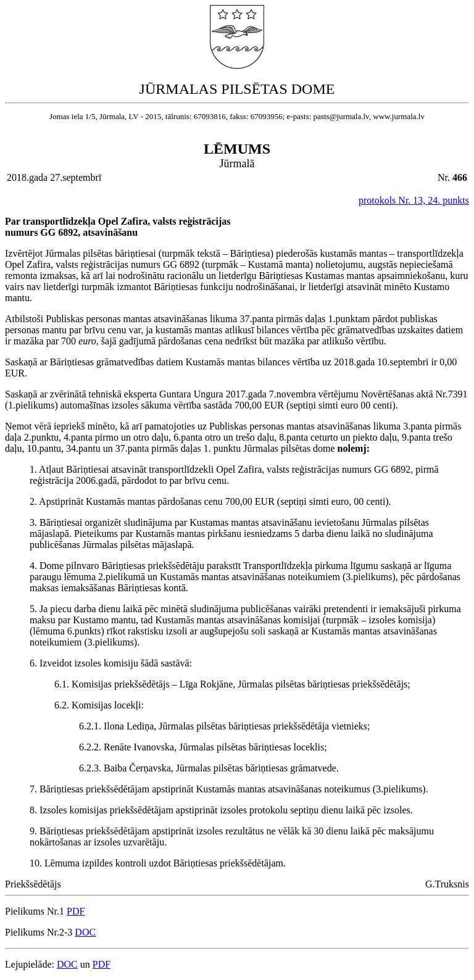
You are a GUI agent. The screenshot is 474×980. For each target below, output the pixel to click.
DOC (85, 932)
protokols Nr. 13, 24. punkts (414, 200)
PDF (76, 911)
